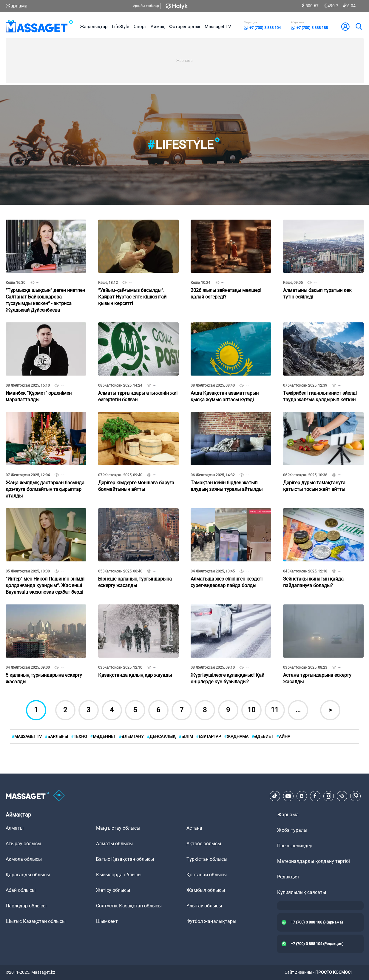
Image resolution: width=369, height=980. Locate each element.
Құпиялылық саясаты (302, 892)
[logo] (40, 27)
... (298, 710)
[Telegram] (342, 796)
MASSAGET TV (27, 736)
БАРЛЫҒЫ (56, 736)
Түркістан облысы (207, 859)
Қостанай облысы (207, 875)
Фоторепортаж (185, 27)
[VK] (302, 796)
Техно (79, 736)
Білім (186, 736)
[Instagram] (328, 796)
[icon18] (59, 796)
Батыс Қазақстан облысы (125, 859)
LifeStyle (121, 27)
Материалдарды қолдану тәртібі (314, 861)
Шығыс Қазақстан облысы (36, 921)
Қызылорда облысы (119, 875)
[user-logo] (345, 27)
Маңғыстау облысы (118, 828)
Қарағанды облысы (28, 875)
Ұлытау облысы (204, 906)
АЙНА (283, 736)
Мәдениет (103, 736)
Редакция (288, 877)
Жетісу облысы (113, 890)
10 (251, 710)
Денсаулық (161, 736)
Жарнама (17, 6)
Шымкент (107, 921)
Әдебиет (262, 736)
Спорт (140, 27)
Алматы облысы (114, 844)
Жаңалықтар (94, 27)
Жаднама (236, 736)
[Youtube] (288, 796)
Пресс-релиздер (295, 846)
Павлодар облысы (26, 906)
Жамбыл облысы (206, 890)
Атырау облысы (23, 844)
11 (275, 710)
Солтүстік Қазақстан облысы (129, 906)
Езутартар (209, 736)
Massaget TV (218, 27)
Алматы (15, 828)
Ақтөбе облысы (204, 844)
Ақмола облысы (24, 859)
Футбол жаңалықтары (211, 921)
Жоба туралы (292, 830)
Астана (194, 828)
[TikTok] (275, 796)
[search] (359, 27)
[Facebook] (315, 796)
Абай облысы (21, 890)
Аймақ (158, 27)
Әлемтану (131, 736)
